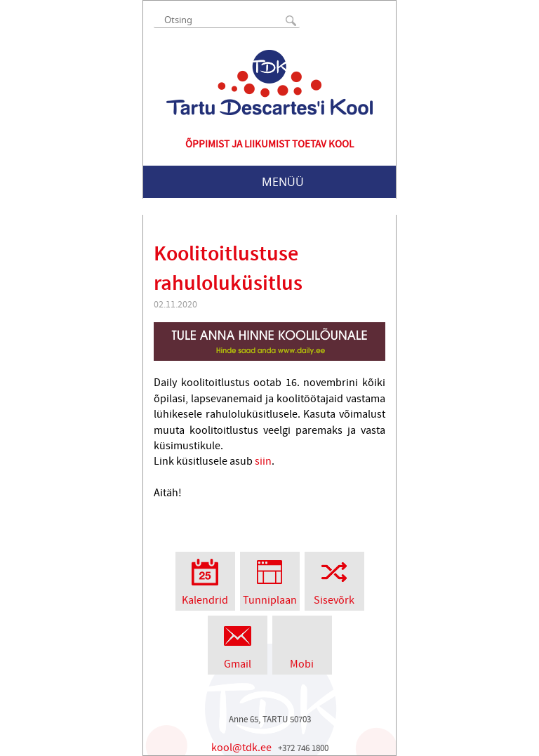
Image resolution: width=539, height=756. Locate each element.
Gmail (238, 643)
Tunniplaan (270, 579)
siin (262, 461)
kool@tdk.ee (241, 748)
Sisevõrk (334, 579)
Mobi (302, 643)
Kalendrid (205, 579)
